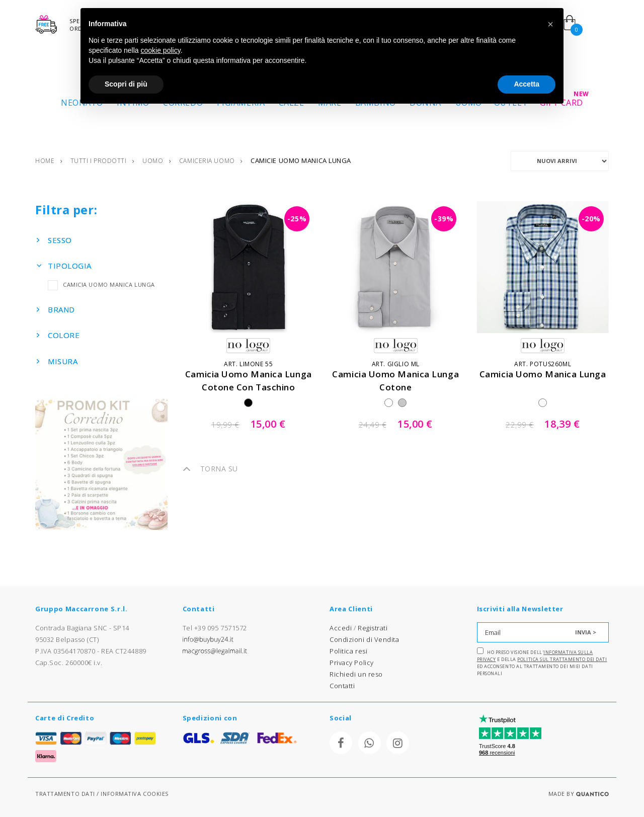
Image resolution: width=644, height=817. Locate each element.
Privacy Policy (352, 663)
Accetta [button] (527, 84)
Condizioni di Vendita (365, 639)
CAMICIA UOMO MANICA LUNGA (101, 284)
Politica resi (348, 651)
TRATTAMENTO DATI (65, 794)
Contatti (342, 686)
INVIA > (586, 632)
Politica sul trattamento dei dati (562, 659)
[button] (550, 24)
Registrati (373, 628)
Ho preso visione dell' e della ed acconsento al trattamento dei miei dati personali (542, 662)
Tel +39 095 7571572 (215, 628)
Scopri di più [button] (126, 84)
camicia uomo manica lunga (543, 374)
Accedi (341, 628)
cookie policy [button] (161, 50)
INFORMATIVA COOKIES (134, 794)
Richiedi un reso (356, 674)
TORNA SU (210, 469)
